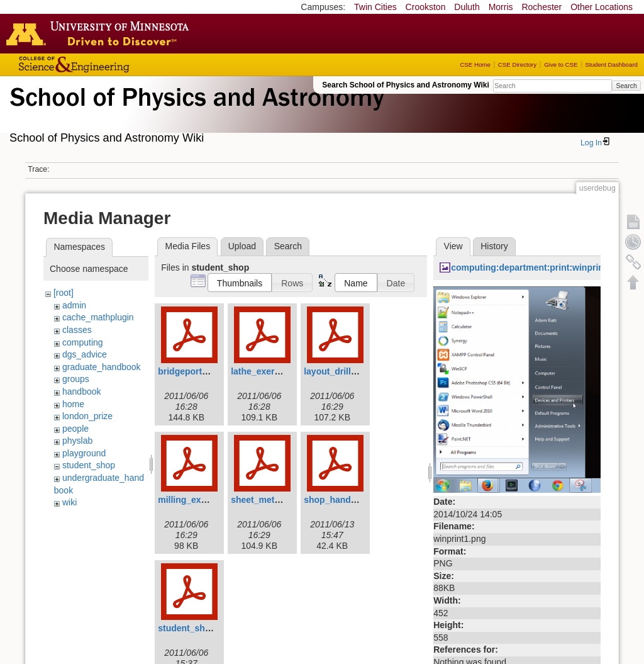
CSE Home (475, 65)
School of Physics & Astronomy (195, 112)
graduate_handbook (102, 367)
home (73, 404)
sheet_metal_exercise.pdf (284, 500)
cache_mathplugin (98, 317)
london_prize (87, 416)
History (494, 246)
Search (626, 86)
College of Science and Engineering (113, 65)
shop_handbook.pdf (346, 500)
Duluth (467, 7)
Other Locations (602, 7)
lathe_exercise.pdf (269, 371)
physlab (77, 441)
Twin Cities (375, 7)
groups (76, 379)
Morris (501, 7)
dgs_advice (85, 354)
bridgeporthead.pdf (198, 371)
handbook (82, 391)
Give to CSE (561, 65)
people (75, 429)
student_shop (89, 465)
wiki (69, 502)
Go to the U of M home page (101, 33)
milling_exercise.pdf (200, 500)
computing (83, 342)
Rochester (541, 7)
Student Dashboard (612, 65)
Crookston (426, 7)
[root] (64, 293)
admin (74, 305)
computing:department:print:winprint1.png (541, 267)
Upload (242, 246)
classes (77, 330)
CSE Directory (517, 65)
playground (84, 453)
